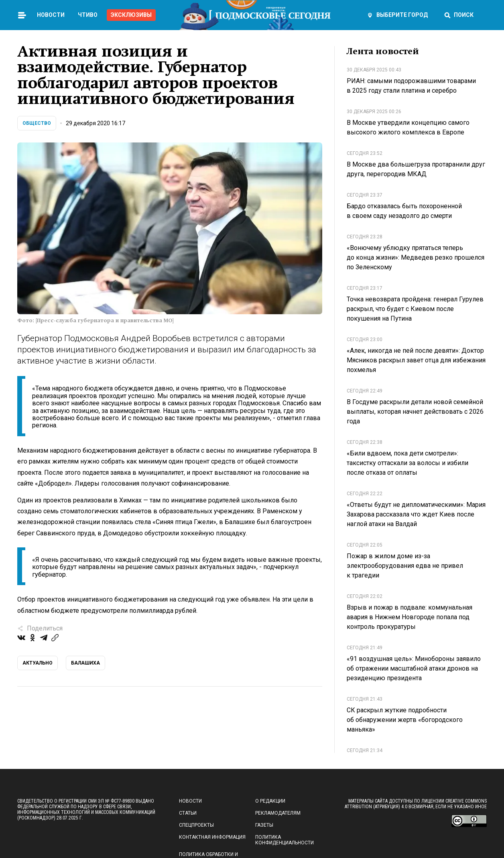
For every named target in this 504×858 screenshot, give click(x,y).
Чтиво (88, 15)
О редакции (270, 801)
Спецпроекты (196, 825)
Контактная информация (212, 837)
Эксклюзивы (131, 15)
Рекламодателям (278, 813)
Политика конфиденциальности (285, 840)
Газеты (264, 825)
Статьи (188, 813)
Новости (51, 15)
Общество (37, 123)
